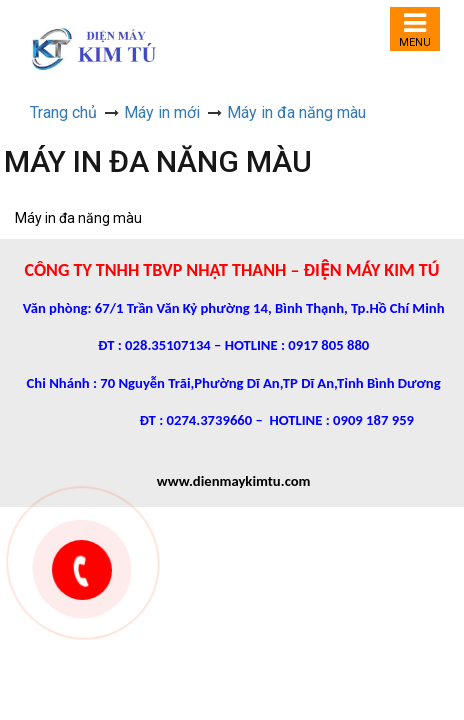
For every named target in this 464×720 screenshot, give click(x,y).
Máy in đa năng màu (296, 112)
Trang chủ (63, 112)
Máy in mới (162, 112)
